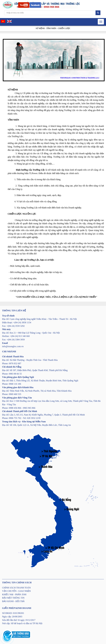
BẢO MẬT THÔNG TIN (13, 598)
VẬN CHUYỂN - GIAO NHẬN (16, 591)
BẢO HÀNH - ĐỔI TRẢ (13, 601)
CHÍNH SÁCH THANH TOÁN (16, 588)
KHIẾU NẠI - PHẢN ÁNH (14, 594)
